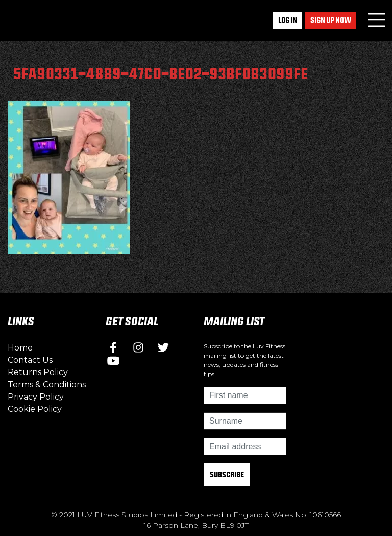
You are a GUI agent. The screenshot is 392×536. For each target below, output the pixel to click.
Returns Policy (38, 372)
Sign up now (331, 20)
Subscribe (227, 474)
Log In (288, 20)
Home (20, 348)
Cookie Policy (35, 409)
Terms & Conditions (47, 384)
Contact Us (30, 360)
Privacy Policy (36, 397)
